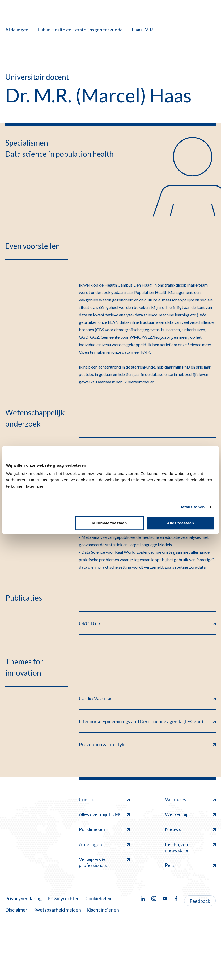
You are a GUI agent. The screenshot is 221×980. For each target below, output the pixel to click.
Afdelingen (17, 30)
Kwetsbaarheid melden (57, 910)
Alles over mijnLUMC (104, 814)
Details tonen (192, 507)
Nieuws (190, 829)
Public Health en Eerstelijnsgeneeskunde (80, 30)
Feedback (200, 901)
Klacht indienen (103, 910)
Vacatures (190, 799)
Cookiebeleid (99, 898)
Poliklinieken (104, 829)
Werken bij (190, 814)
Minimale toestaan (109, 523)
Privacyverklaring (24, 898)
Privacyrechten (64, 898)
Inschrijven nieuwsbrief (190, 847)
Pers (190, 865)
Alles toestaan (180, 523)
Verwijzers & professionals (104, 862)
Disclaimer (16, 910)
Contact (104, 799)
